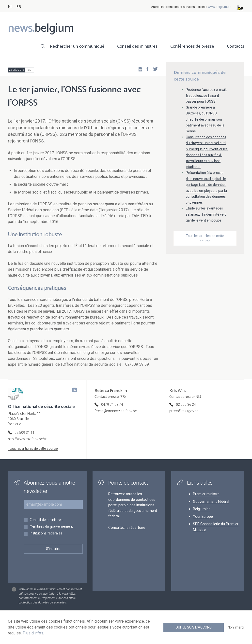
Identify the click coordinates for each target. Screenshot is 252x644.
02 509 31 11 (24, 433)
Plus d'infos (33, 633)
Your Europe (203, 517)
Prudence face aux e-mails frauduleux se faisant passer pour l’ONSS (207, 96)
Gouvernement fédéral (211, 502)
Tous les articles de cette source (205, 238)
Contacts (236, 46)
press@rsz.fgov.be (184, 411)
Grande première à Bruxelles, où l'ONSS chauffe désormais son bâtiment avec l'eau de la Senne (205, 119)
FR (19, 7)
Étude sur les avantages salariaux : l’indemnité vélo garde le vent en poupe (206, 214)
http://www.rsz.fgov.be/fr (27, 439)
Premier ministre (206, 494)
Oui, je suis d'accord (194, 627)
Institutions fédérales (46, 534)
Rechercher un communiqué (77, 46)
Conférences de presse (192, 46)
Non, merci (236, 627)
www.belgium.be (220, 7)
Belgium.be (202, 509)
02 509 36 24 (186, 405)
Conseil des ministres (137, 46)
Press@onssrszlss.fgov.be (116, 411)
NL (10, 7)
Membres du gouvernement (51, 527)
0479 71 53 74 (112, 405)
